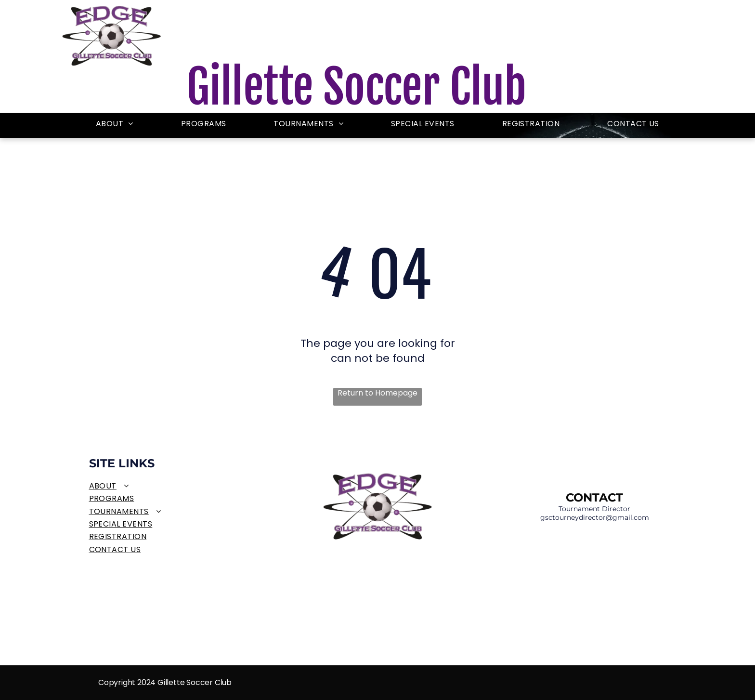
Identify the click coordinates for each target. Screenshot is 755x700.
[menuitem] (115, 124)
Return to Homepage (377, 393)
